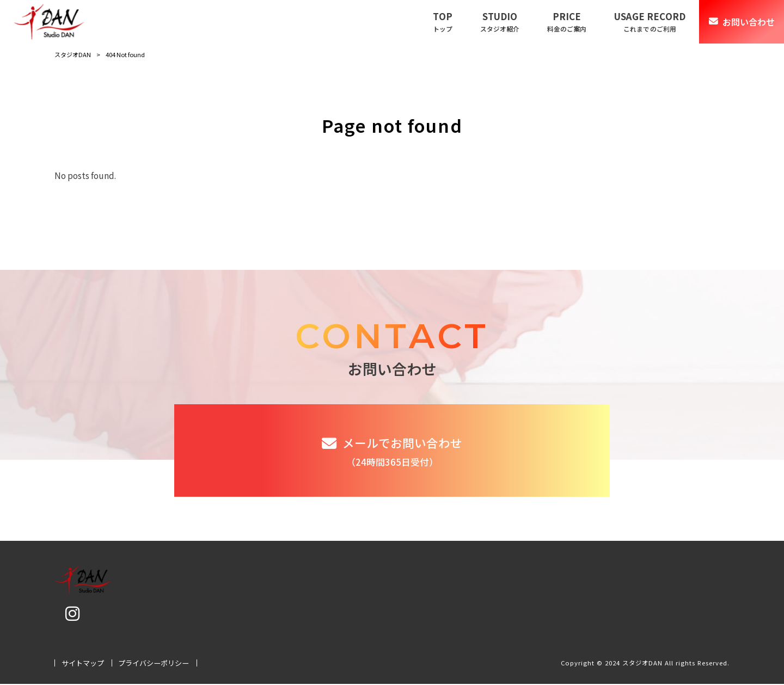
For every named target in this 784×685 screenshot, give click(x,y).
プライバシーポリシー (154, 664)
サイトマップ (83, 664)
